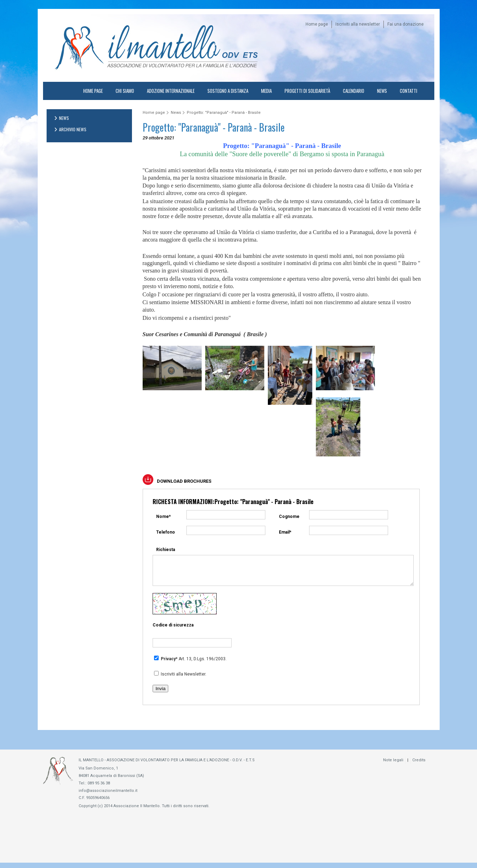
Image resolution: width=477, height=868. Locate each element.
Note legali (393, 765)
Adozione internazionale (171, 91)
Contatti (409, 91)
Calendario (354, 91)
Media (266, 91)
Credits (419, 765)
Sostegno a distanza (228, 91)
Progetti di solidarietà (307, 91)
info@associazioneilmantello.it (108, 796)
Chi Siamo (125, 91)
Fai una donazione (406, 24)
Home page (317, 24)
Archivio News (73, 129)
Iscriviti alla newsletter (358, 24)
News (382, 91)
